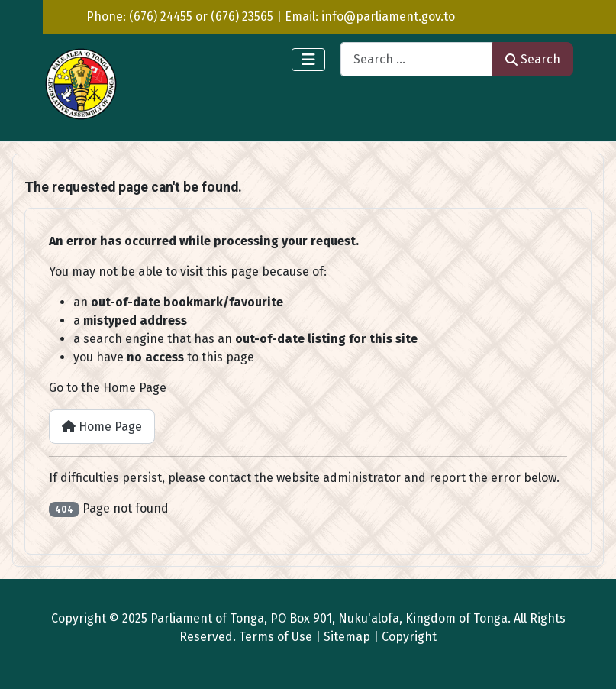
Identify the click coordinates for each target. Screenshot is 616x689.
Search (532, 59)
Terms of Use (276, 637)
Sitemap (347, 637)
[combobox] (417, 59)
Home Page (102, 427)
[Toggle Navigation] (308, 60)
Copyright (409, 637)
